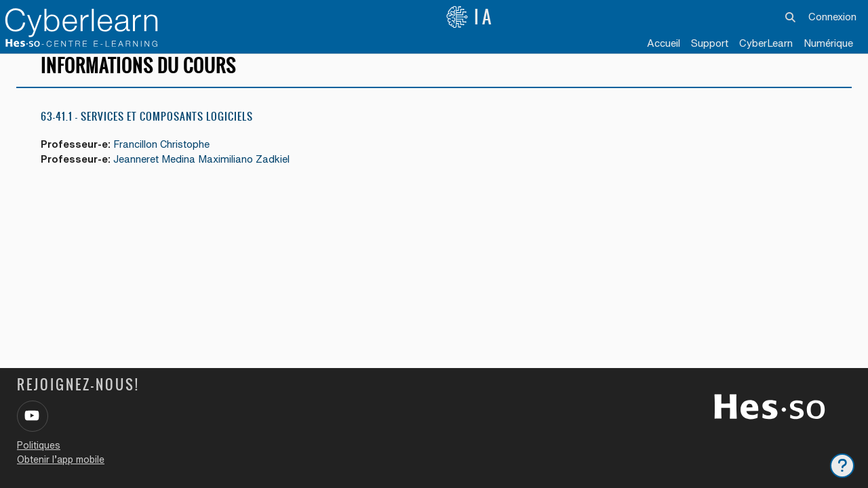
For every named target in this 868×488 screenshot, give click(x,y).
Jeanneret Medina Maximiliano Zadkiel (203, 171)
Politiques (39, 445)
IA (470, 17)
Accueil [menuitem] (664, 43)
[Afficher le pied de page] (842, 466)
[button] (791, 17)
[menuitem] (766, 44)
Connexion (832, 17)
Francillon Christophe (164, 156)
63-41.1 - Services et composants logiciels (147, 128)
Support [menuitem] (710, 43)
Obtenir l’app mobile (61, 460)
